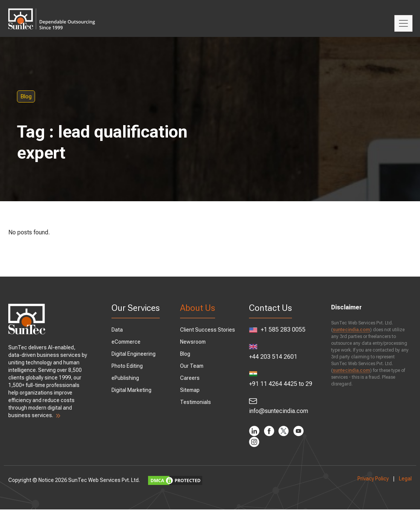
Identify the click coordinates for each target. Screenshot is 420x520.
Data (122, 330)
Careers (192, 378)
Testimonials (197, 402)
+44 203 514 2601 (271, 363)
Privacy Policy (363, 489)
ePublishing (131, 378)
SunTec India (62, 14)
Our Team (194, 366)
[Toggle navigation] (403, 23)
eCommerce (131, 342)
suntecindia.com (346, 330)
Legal (395, 489)
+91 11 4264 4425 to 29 (275, 390)
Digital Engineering (139, 354)
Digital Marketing (137, 390)
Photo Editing (132, 366)
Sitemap (192, 390)
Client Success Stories (209, 330)
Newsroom (195, 342)
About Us (199, 308)
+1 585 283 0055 (270, 336)
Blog (47, 96)
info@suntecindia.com (275, 417)
